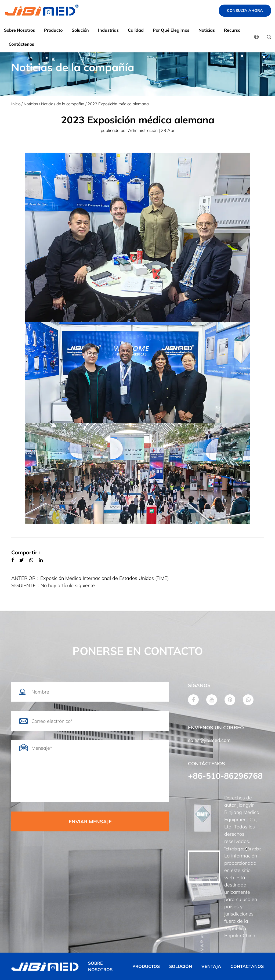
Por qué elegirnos (171, 30)
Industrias (108, 30)
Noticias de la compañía (63, 104)
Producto (53, 30)
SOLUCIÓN (181, 966)
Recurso (232, 30)
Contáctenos (21, 44)
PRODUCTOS (146, 966)
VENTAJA (211, 966)
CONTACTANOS (247, 966)
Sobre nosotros (19, 30)
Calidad (136, 30)
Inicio (16, 104)
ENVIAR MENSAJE (90, 822)
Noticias (207, 30)
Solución (80, 30)
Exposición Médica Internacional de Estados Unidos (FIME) (104, 578)
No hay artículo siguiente (68, 585)
